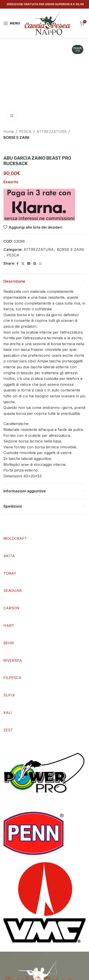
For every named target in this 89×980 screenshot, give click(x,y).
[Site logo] (47, 23)
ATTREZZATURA (52, 132)
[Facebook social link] (17, 264)
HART (9, 626)
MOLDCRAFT (15, 538)
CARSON (11, 608)
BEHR (9, 643)
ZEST (8, 730)
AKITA (9, 556)
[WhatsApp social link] (40, 264)
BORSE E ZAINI (16, 137)
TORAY (10, 573)
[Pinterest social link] (35, 264)
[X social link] (23, 264)
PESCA (25, 132)
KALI (8, 713)
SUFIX (9, 695)
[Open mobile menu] (12, 23)
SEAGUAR (13, 591)
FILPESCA (12, 678)
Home (9, 132)
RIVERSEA (13, 660)
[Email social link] (29, 264)
